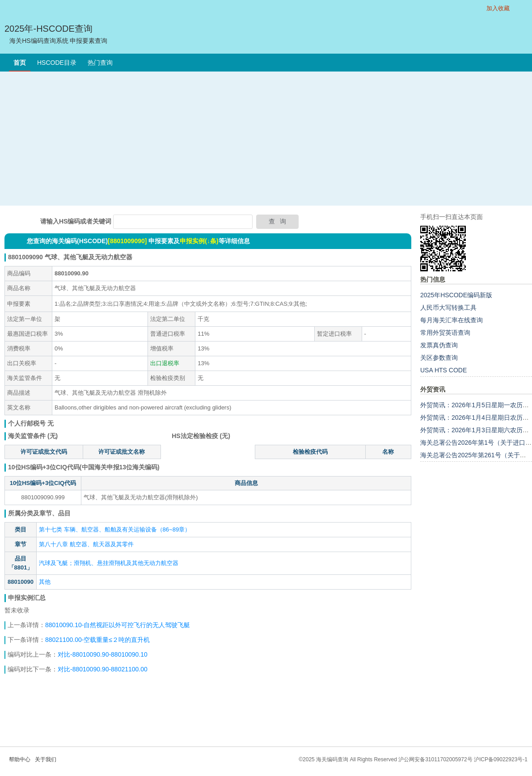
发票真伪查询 (439, 345)
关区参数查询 (439, 358)
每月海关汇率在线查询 (452, 320)
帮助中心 (20, 759)
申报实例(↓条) (199, 241)
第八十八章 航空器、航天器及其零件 (86, 544)
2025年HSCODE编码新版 (456, 295)
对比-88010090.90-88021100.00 (103, 669)
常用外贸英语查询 (445, 333)
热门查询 (100, 63)
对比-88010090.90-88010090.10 (103, 654)
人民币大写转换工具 (448, 308)
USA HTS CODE (443, 370)
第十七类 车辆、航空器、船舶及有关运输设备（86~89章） (115, 529)
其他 (45, 582)
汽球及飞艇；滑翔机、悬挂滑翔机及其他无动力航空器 (109, 563)
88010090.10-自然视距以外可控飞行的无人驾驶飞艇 (118, 625)
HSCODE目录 (57, 63)
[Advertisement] (266, 139)
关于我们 (46, 759)
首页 (20, 63)
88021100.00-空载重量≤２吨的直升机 (97, 640)
